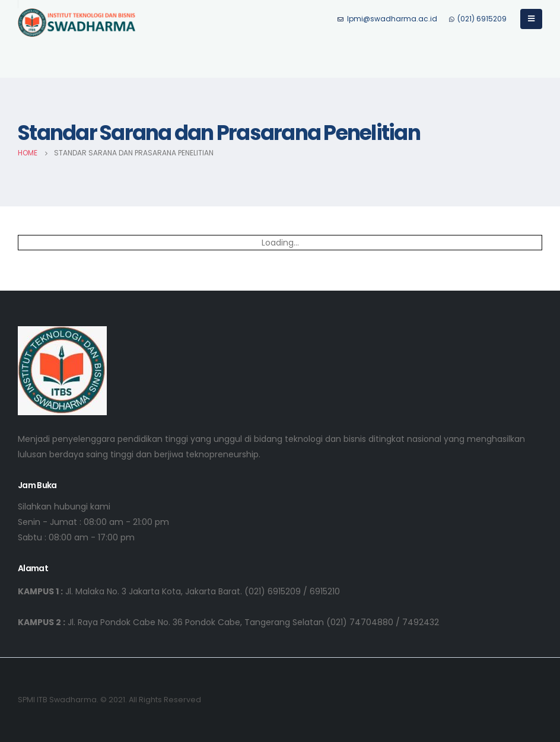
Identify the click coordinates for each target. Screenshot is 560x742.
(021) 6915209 (478, 19)
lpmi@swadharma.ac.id (387, 19)
